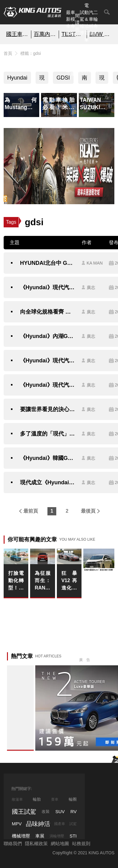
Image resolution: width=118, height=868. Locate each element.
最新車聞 (68, 23)
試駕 (73, 824)
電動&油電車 (87, 23)
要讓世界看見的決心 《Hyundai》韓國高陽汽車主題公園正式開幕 (48, 409)
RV (73, 811)
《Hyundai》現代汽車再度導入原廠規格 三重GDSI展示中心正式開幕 (48, 385)
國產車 (60, 824)
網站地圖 (60, 843)
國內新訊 (77, 60)
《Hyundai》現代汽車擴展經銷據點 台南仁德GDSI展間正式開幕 (48, 287)
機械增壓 (21, 836)
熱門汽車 (68, 60)
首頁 (8, 53)
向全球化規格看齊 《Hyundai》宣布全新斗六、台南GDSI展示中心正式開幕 (48, 312)
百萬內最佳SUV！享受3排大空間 (45, 34)
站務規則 (81, 843)
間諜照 (77, 23)
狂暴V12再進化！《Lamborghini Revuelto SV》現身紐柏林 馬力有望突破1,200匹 (69, 581)
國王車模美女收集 (17, 34)
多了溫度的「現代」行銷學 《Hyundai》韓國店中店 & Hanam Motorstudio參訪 (48, 434)
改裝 (46, 811)
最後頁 (88, 511)
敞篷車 (17, 799)
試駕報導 (82, 23)
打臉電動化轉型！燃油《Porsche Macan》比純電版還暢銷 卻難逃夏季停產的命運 (16, 581)
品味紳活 (91, 60)
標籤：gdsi (31, 53)
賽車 (55, 799)
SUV (60, 811)
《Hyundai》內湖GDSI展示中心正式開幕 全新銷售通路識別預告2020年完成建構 (48, 336)
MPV (17, 824)
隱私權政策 (36, 843)
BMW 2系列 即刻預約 (101, 34)
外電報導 (82, 60)
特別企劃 (96, 60)
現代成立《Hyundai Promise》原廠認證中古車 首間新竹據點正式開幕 (48, 482)
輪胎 (37, 799)
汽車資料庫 (73, 60)
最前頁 (31, 511)
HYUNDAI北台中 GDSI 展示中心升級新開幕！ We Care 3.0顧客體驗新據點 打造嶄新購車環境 (48, 263)
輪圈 (73, 799)
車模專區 (73, 23)
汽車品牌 (87, 60)
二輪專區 (96, 23)
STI (73, 836)
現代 (42, 79)
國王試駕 (24, 812)
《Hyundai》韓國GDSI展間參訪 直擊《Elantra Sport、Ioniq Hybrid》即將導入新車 (48, 458)
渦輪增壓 (57, 836)
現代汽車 (102, 79)
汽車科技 (91, 23)
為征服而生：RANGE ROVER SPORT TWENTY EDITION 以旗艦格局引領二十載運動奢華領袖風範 (42, 581)
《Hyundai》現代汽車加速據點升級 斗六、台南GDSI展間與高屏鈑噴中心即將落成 (48, 361)
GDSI (63, 78)
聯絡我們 (13, 843)
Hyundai (17, 78)
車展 (40, 836)
